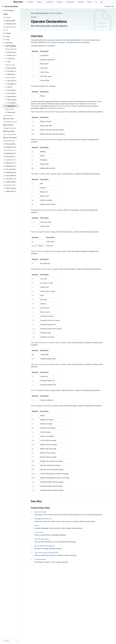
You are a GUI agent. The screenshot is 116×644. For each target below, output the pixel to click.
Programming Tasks (53, 521)
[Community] (59, 2)
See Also (49, 515)
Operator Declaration (74, 42)
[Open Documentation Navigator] (3, 6)
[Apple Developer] (18, 2)
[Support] (89, 2)
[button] (96, 2)
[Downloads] (81, 2)
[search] (15, 641)
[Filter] (16, 641)
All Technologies (8, 11)
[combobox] (16, 641)
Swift (45, 13)
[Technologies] (49, 2)
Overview (50, 36)
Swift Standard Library (54, 13)
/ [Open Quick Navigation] (33, 641)
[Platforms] (40, 2)
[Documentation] (70, 2)
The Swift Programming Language (95, 42)
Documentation (11, 6)
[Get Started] (30, 2)
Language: (108, 6)
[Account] (102, 2)
